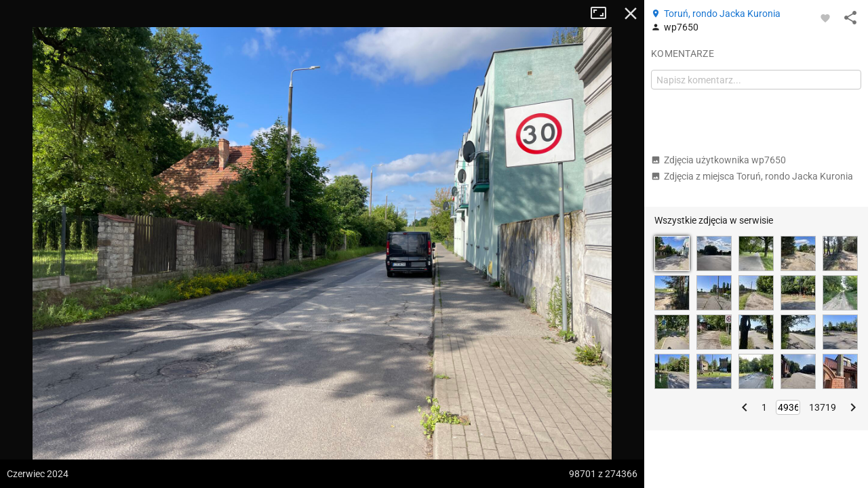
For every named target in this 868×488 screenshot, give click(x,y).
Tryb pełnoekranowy (604, 14)
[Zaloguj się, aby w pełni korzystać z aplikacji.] (825, 18)
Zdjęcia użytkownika (718, 160)
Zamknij (631, 14)
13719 (823, 407)
